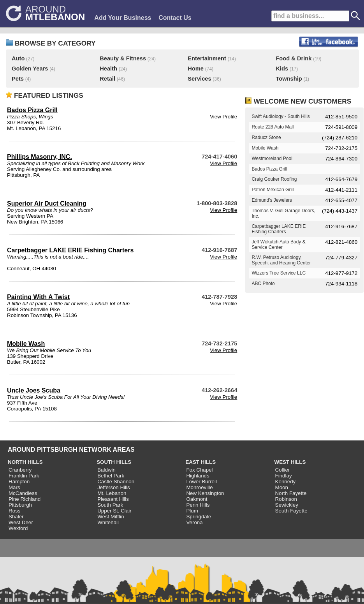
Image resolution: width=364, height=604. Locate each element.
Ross (14, 511)
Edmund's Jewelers (272, 200)
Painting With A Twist (38, 297)
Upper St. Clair (114, 511)
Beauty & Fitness (123, 58)
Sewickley (287, 505)
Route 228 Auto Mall (273, 127)
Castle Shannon (116, 482)
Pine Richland (25, 499)
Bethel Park (111, 476)
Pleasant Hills (113, 499)
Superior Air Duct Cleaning (47, 203)
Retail (107, 79)
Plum (192, 511)
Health (108, 69)
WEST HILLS (290, 462)
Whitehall (108, 522)
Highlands (198, 476)
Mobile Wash (26, 344)
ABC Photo (263, 284)
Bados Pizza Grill (32, 110)
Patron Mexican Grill (273, 190)
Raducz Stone (266, 137)
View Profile (223, 117)
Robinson (286, 499)
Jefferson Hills (113, 487)
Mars (14, 487)
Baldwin (106, 470)
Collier (283, 470)
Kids (282, 69)
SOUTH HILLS (114, 462)
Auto (18, 58)
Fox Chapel (199, 470)
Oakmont (197, 499)
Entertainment (207, 58)
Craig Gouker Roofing (274, 179)
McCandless (23, 493)
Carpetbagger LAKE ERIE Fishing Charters (70, 250)
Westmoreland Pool (272, 158)
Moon (282, 487)
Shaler (16, 517)
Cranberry (20, 470)
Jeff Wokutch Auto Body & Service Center (278, 245)
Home (196, 69)
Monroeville (199, 487)
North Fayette (291, 493)
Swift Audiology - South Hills (280, 116)
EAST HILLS (200, 462)
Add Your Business (123, 18)
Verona (194, 522)
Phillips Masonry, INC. (40, 157)
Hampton (19, 482)
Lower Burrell (201, 482)
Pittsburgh (20, 505)
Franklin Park (24, 476)
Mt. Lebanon (112, 493)
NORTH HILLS (25, 462)
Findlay (284, 476)
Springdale (199, 517)
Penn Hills (198, 505)
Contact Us (175, 18)
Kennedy (286, 482)
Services (199, 79)
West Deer (21, 522)
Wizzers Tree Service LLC (279, 273)
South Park (110, 505)
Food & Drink (294, 58)
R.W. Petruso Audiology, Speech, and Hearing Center (281, 260)
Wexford (18, 528)
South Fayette (291, 511)
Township (289, 79)
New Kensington (205, 493)
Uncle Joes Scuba (34, 390)
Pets (18, 79)
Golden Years (30, 69)
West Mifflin (111, 517)
